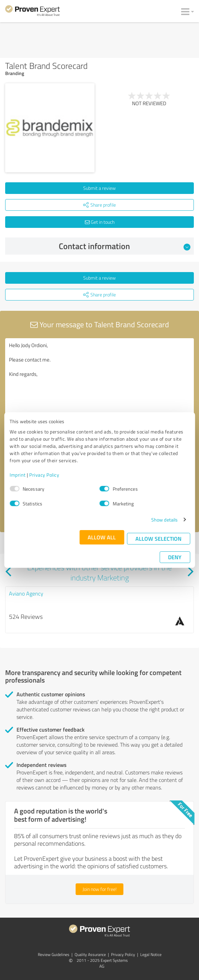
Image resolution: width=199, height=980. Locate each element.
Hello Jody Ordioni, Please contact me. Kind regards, (99, 377)
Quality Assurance (90, 954)
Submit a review (99, 188)
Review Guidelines (54, 954)
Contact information (125, 246)
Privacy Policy (44, 475)
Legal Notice (151, 954)
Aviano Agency (26, 593)
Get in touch (100, 222)
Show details (164, 520)
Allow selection (158, 538)
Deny (175, 557)
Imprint (18, 475)
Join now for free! (99, 889)
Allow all (102, 537)
